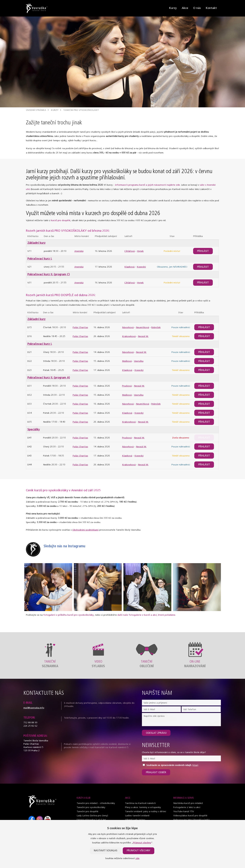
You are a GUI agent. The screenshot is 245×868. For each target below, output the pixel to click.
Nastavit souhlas (106, 851)
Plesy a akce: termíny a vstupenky (143, 807)
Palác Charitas (80, 328)
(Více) (195, 765)
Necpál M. (143, 336)
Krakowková (129, 336)
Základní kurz (36, 243)
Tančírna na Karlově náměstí (140, 803)
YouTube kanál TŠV (184, 812)
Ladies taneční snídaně (137, 816)
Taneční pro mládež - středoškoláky (96, 803)
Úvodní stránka (36, 110)
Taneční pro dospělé (87, 812)
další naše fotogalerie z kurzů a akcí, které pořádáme (146, 615)
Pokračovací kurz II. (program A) (49, 378)
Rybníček (156, 328)
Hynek (140, 251)
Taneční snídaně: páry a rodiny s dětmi (146, 812)
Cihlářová (130, 251)
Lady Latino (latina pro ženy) (92, 816)
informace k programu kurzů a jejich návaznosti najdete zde (147, 185)
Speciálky (34, 430)
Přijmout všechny (142, 843)
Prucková (127, 386)
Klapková (129, 267)
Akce (185, 8)
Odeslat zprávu (156, 733)
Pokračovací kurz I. (40, 259)
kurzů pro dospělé (61, 221)
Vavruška (139, 361)
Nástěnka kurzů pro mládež (188, 803)
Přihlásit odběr (156, 773)
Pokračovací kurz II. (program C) (49, 275)
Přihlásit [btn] (203, 251)
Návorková (128, 328)
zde (137, 859)
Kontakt (211, 8)
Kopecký (141, 267)
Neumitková (142, 328)
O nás (197, 8)
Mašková (127, 361)
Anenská (79, 251)
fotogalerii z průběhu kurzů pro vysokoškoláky (68, 615)
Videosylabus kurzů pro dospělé (190, 816)
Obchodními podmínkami (85, 530)
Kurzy (173, 8)
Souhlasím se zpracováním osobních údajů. (169, 765)
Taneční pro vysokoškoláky (81, 110)
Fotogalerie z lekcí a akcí (187, 807)
